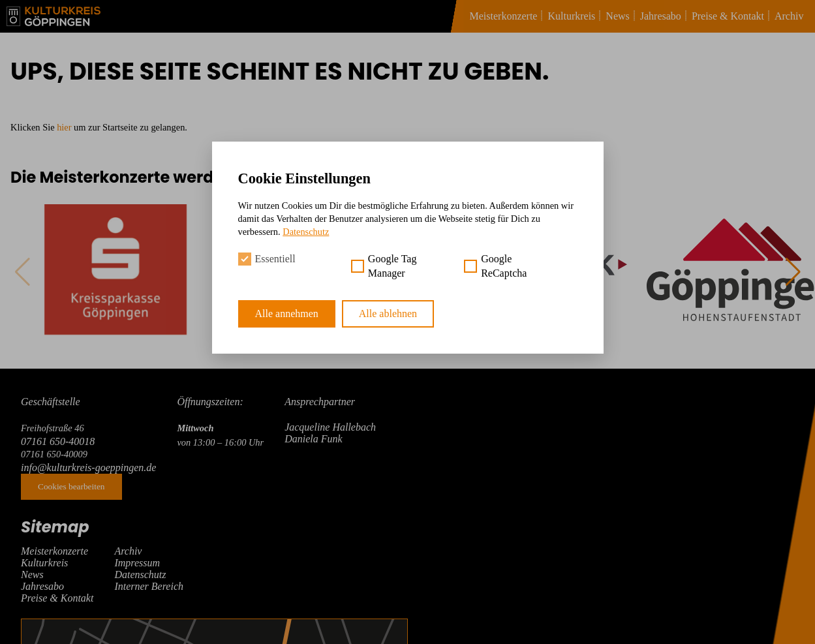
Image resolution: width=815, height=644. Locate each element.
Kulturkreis (571, 16)
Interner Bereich (149, 586)
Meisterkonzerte (504, 16)
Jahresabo (661, 16)
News (617, 16)
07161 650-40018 (58, 441)
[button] (793, 272)
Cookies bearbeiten (71, 486)
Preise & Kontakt (728, 16)
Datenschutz (140, 575)
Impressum (137, 563)
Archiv (789, 16)
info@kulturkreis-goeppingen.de (88, 468)
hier (64, 127)
